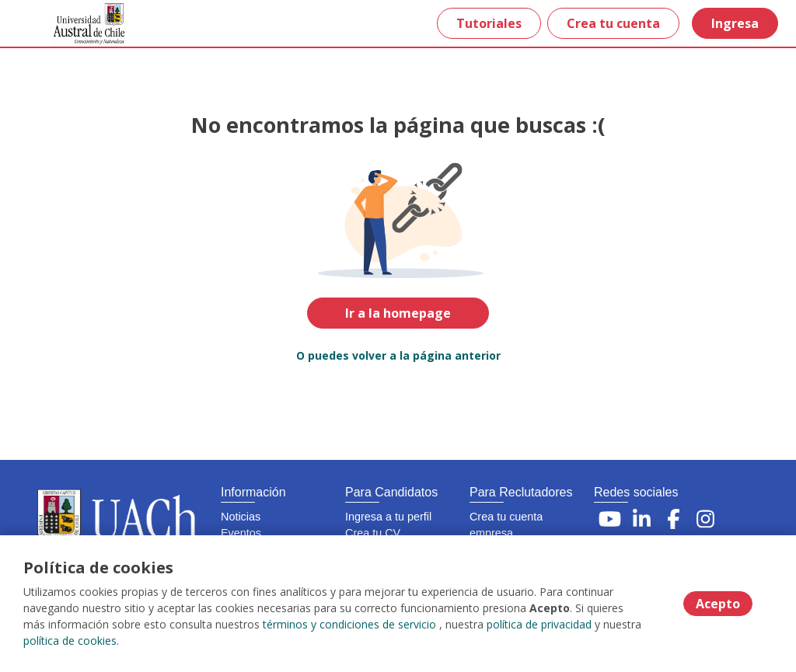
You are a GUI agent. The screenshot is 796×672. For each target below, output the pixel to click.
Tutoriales (489, 23)
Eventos (241, 533)
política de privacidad (539, 624)
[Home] (67, 24)
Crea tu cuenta (613, 23)
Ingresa (735, 23)
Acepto (718, 604)
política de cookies (70, 641)
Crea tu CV (373, 533)
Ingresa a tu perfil (388, 517)
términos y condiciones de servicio (349, 624)
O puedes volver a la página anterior (398, 355)
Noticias (241, 517)
